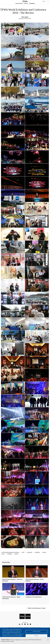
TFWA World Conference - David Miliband (35, 580)
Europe (16, 554)
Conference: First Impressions (34, 597)
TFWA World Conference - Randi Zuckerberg (11, 598)
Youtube (30, 624)
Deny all (36, 636)
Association (19, 3)
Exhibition (37, 552)
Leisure (44, 552)
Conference (30, 552)
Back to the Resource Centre (37, 608)
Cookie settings (36, 632)
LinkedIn (20, 624)
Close (48, 640)
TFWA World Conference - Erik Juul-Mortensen (12, 580)
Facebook (25, 624)
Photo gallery (25, 17)
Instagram (22, 624)
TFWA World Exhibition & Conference (11, 552)
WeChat (28, 624)
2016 (23, 552)
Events (26, 3)
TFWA (25, 1)
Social (3, 554)
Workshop (10, 554)
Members (32, 3)
